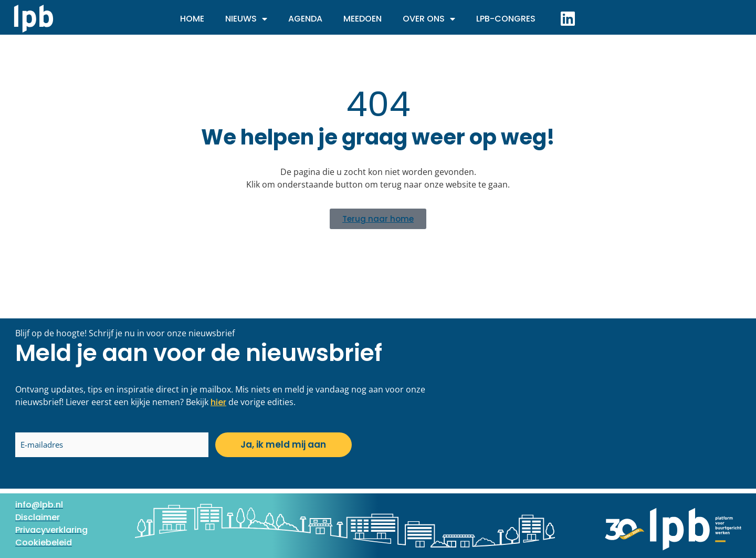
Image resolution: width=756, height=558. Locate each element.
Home (192, 19)
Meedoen (363, 19)
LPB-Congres (506, 19)
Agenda (305, 19)
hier (218, 402)
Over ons (429, 19)
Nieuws (246, 19)
